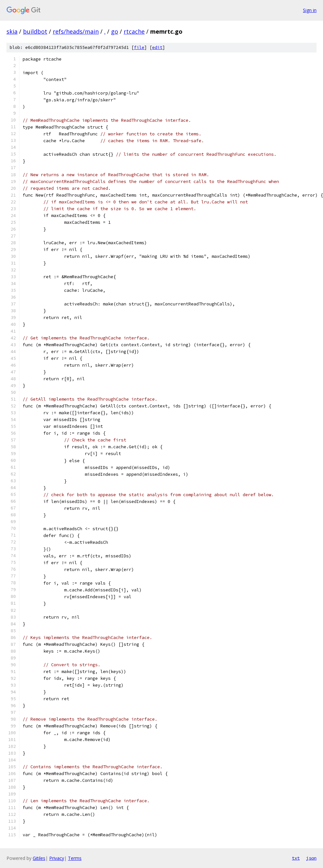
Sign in (310, 10)
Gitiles (39, 858)
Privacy (57, 858)
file (139, 47)
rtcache (134, 31)
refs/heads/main (76, 31)
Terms (75, 858)
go (115, 31)
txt (296, 858)
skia (12, 31)
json (311, 858)
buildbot (35, 31)
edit (157, 47)
